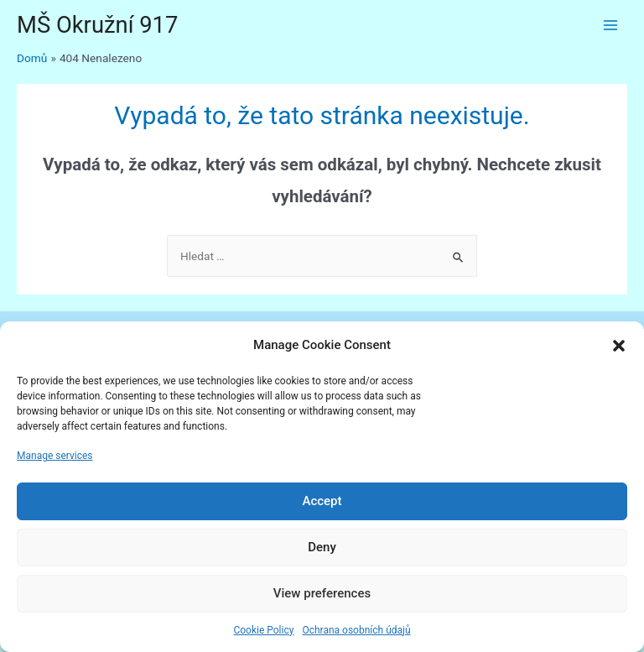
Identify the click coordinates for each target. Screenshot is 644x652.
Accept (322, 501)
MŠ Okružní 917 (97, 25)
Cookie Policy (263, 630)
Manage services (55, 456)
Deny (322, 547)
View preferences (322, 593)
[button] (619, 346)
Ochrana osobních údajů (356, 630)
